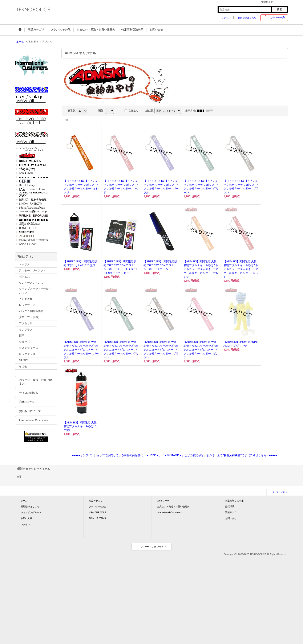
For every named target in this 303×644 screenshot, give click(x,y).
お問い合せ (231, 518)
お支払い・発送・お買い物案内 (36, 382)
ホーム (24, 501)
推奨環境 (230, 506)
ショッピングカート (31, 512)
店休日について (29, 402)
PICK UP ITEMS (97, 518)
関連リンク (231, 512)
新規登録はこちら (247, 18)
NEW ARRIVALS (97, 512)
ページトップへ (279, 492)
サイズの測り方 (29, 393)
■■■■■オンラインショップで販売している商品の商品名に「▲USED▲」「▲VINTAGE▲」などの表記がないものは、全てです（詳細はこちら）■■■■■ (175, 455)
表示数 (72, 111)
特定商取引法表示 (234, 501)
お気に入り (26, 518)
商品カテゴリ (96, 501)
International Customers (34, 420)
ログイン (226, 18)
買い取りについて (30, 411)
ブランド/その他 (97, 506)
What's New (163, 501)
